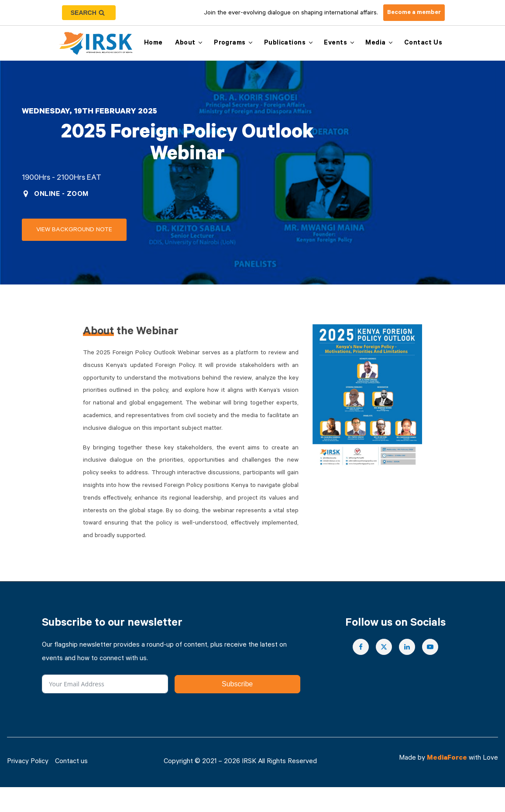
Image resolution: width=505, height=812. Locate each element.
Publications (285, 43)
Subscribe (237, 684)
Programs (230, 43)
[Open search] (89, 13)
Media (375, 43)
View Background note (74, 230)
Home (153, 43)
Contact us (423, 43)
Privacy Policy (28, 762)
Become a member (414, 13)
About (185, 43)
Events (335, 43)
